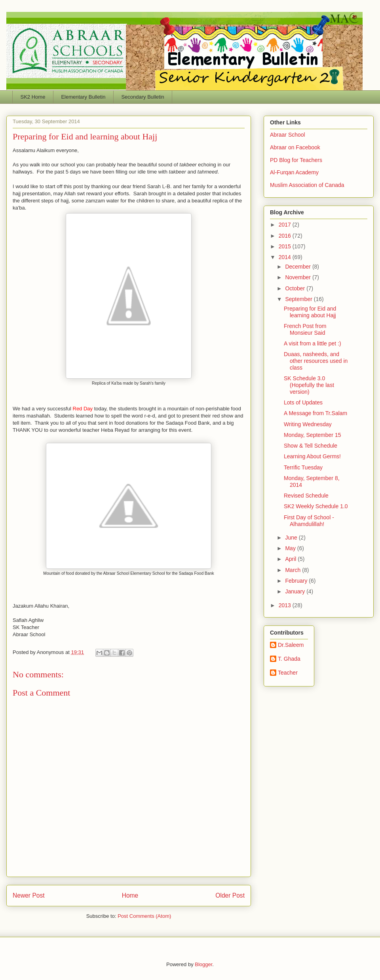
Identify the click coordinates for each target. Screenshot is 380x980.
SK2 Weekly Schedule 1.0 (316, 506)
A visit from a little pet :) (313, 343)
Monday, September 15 (313, 435)
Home (130, 895)
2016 (286, 236)
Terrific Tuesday (303, 467)
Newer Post (29, 895)
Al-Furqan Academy (294, 172)
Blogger (203, 964)
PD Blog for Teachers (296, 160)
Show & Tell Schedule (311, 446)
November (298, 277)
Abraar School (288, 135)
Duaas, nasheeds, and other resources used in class (316, 361)
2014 (286, 257)
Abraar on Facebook (295, 147)
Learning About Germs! (312, 456)
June (292, 538)
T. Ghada (289, 659)
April (291, 559)
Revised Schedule (306, 496)
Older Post (230, 895)
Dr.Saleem (291, 645)
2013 (286, 605)
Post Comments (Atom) (144, 916)
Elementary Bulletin (83, 97)
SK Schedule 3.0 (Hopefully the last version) (309, 385)
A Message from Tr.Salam (315, 413)
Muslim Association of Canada (307, 185)
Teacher (288, 673)
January (296, 591)
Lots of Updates (303, 402)
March (294, 570)
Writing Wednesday (308, 424)
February (297, 581)
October (296, 288)
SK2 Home (33, 97)
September (299, 299)
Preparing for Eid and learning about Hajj (310, 312)
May (291, 548)
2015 (286, 246)
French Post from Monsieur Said (305, 329)
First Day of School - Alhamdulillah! (309, 521)
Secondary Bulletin (142, 97)
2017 (286, 225)
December (298, 267)
